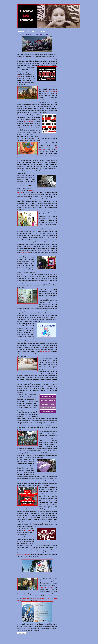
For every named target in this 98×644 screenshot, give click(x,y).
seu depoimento (45, 352)
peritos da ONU (28, 121)
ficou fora (29, 184)
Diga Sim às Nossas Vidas (42, 598)
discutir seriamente (23, 554)
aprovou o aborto (51, 91)
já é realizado (28, 530)
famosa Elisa (25, 598)
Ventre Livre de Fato (46, 587)
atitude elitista (24, 253)
